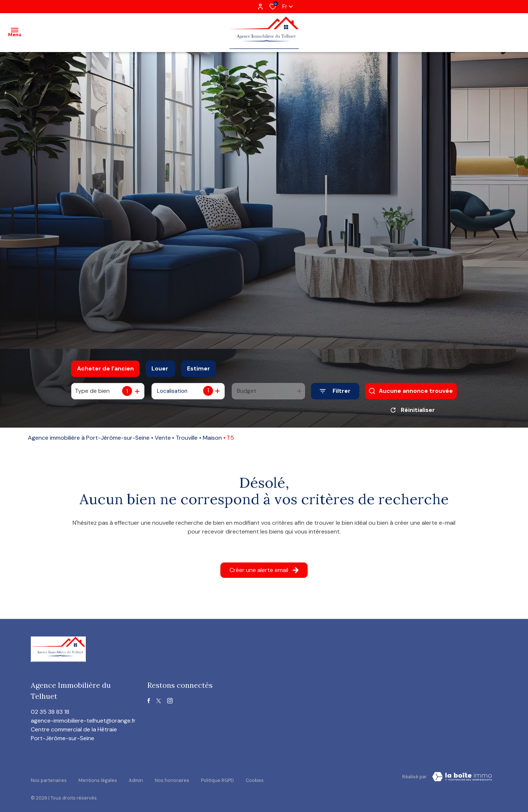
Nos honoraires (172, 778)
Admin (136, 778)
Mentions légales (98, 778)
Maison (212, 440)
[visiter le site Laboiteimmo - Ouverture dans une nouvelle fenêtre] (462, 779)
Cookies (255, 778)
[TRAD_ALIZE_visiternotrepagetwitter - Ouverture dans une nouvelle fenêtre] (159, 703)
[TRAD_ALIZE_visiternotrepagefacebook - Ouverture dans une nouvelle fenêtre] (149, 703)
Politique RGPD (217, 778)
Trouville (187, 440)
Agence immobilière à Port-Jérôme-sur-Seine (89, 440)
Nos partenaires (49, 778)
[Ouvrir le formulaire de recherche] (335, 391)
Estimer (199, 368)
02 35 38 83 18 (50, 714)
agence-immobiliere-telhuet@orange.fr (83, 723)
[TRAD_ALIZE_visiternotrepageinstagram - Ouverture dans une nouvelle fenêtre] (170, 703)
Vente (163, 440)
